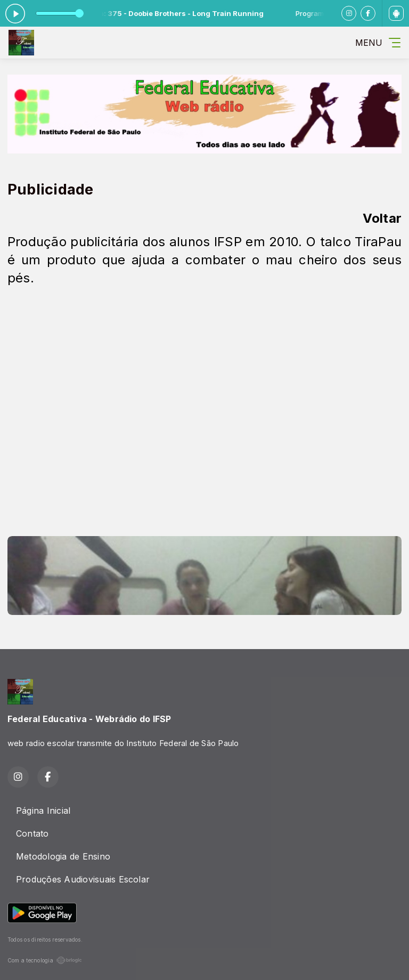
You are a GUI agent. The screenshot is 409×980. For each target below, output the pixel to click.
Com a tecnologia (45, 960)
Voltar (382, 218)
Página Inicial (43, 811)
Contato (32, 833)
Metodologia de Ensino (63, 856)
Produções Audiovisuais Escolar (83, 879)
